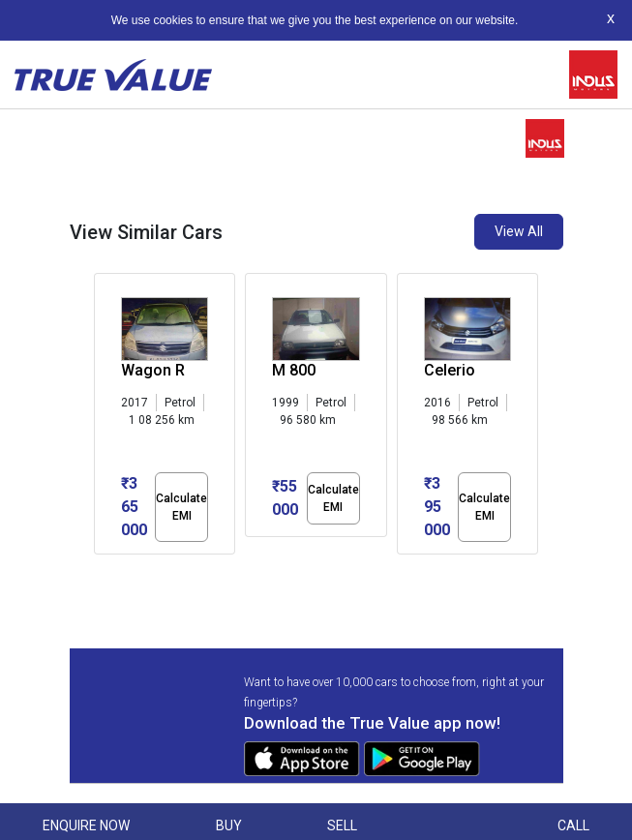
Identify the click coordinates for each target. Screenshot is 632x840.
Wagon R (153, 370)
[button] (100, 571)
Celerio (450, 370)
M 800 (294, 370)
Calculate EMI (181, 507)
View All (519, 231)
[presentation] (104, 418)
